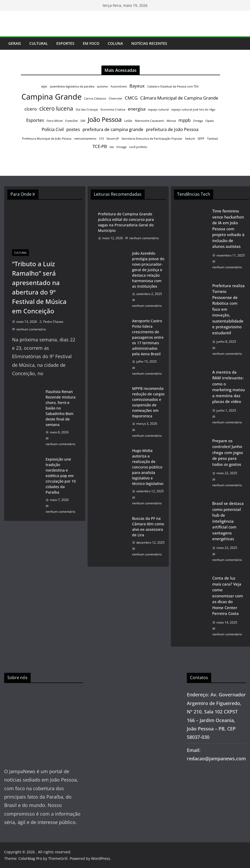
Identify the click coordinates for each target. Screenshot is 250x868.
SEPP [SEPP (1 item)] (201, 139)
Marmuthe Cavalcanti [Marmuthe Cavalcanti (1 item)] (150, 121)
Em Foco (91, 43)
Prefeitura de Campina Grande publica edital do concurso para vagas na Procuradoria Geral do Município (126, 222)
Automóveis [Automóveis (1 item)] (119, 86)
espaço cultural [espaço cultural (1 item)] (158, 110)
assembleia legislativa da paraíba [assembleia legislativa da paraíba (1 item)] (72, 86)
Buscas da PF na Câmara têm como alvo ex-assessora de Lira (148, 527)
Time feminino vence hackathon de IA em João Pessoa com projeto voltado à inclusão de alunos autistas (228, 229)
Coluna (115, 43)
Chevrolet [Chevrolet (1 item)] (115, 99)
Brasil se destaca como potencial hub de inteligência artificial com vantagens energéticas (228, 521)
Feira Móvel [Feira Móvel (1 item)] (55, 121)
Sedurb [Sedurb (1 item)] (190, 139)
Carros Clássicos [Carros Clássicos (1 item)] (95, 99)
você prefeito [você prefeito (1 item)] (138, 147)
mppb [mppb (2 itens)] (184, 120)
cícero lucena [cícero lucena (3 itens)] (56, 108)
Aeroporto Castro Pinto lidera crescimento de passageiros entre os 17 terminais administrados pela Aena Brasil (148, 337)
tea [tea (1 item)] (112, 147)
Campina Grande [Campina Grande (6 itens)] (51, 97)
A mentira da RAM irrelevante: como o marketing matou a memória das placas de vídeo (229, 387)
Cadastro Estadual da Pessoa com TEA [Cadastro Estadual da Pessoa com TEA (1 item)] (173, 86)
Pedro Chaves (53, 322)
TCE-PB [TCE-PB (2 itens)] (100, 146)
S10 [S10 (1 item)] (101, 139)
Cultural (39, 43)
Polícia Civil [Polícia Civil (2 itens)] (53, 129)
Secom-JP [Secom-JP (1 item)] (113, 139)
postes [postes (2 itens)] (73, 129)
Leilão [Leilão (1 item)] (128, 121)
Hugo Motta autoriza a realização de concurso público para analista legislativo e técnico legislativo (148, 467)
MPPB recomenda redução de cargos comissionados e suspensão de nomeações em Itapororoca (148, 402)
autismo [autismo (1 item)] (102, 86)
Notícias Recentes (149, 43)
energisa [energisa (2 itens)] (137, 109)
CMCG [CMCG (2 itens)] (131, 98)
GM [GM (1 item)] (83, 121)
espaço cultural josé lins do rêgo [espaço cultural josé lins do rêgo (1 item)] (193, 110)
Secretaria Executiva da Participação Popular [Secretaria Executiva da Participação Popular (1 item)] (152, 139)
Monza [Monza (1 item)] (171, 121)
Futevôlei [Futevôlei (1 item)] (72, 121)
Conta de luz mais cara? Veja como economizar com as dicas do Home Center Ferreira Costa (228, 596)
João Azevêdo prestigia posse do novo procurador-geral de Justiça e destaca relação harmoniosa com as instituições (148, 270)
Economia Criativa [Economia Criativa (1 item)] (113, 110)
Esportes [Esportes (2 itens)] (35, 120)
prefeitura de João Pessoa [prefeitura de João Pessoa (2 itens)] (172, 129)
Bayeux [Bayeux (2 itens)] (137, 86)
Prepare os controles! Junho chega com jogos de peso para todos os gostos (228, 452)
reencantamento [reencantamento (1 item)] (85, 139)
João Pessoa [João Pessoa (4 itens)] (105, 119)
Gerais (15, 43)
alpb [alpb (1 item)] (44, 86)
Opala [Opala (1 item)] (210, 121)
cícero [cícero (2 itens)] (31, 109)
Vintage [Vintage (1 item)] (121, 147)
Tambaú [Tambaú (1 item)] (213, 139)
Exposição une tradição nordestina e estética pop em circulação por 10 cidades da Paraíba (61, 476)
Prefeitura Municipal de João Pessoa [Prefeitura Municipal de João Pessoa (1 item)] (47, 139)
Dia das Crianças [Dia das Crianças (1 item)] (87, 110)
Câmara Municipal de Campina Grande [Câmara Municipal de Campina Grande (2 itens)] (179, 98)
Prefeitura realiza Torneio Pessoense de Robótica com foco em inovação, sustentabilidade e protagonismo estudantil (229, 309)
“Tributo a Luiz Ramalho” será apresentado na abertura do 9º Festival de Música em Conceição (39, 287)
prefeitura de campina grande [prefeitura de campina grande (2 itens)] (113, 129)
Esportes (65, 43)
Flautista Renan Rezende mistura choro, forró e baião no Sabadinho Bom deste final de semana (61, 408)
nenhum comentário (29, 329)
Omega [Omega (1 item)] (198, 121)
